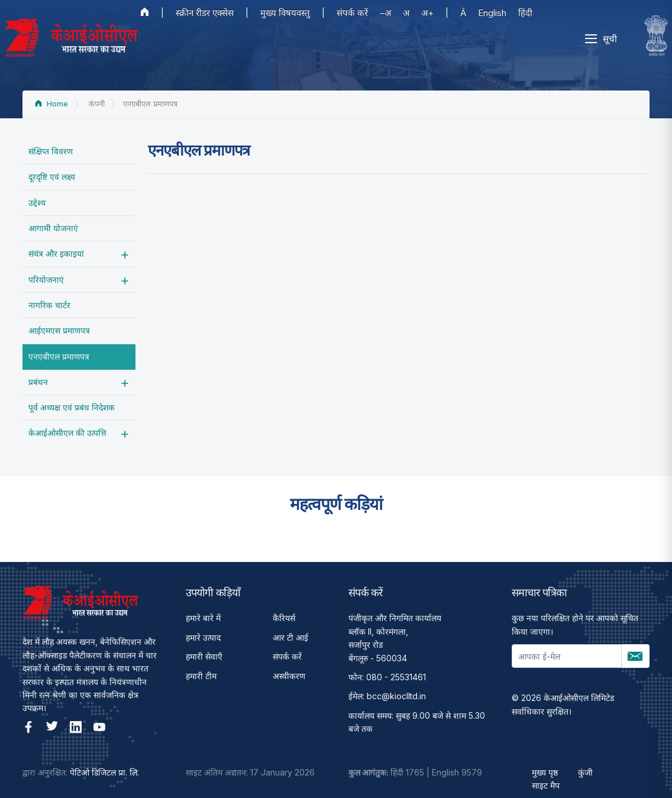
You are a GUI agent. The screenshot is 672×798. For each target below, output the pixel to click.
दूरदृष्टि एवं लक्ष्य (52, 177)
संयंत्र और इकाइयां (56, 253)
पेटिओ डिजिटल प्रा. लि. (104, 772)
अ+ (427, 13)
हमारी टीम (201, 676)
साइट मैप (546, 785)
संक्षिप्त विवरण (51, 151)
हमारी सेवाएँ (204, 656)
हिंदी (525, 13)
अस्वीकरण (289, 676)
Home (51, 104)
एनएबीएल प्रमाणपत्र (59, 356)
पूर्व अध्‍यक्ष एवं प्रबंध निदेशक (72, 407)
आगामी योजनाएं (53, 228)
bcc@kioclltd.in (396, 696)
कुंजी (585, 772)
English (492, 13)
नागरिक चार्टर (49, 305)
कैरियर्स (284, 618)
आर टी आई (290, 637)
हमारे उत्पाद (203, 637)
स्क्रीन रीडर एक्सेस (205, 13)
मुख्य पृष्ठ (545, 772)
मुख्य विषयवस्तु (285, 13)
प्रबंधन (38, 382)
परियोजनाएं (46, 280)
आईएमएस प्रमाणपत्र (59, 330)
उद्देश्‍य (37, 203)
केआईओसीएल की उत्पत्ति (67, 433)
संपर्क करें (352, 13)
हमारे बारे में (203, 618)
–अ (385, 13)
